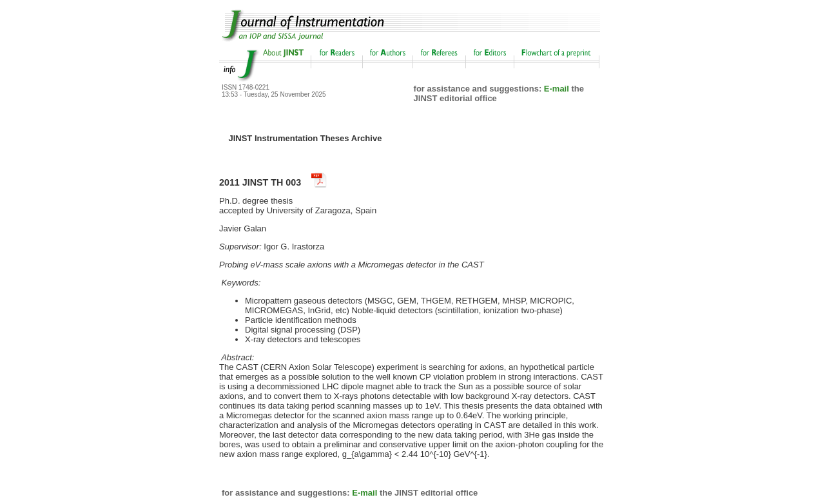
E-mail (557, 89)
